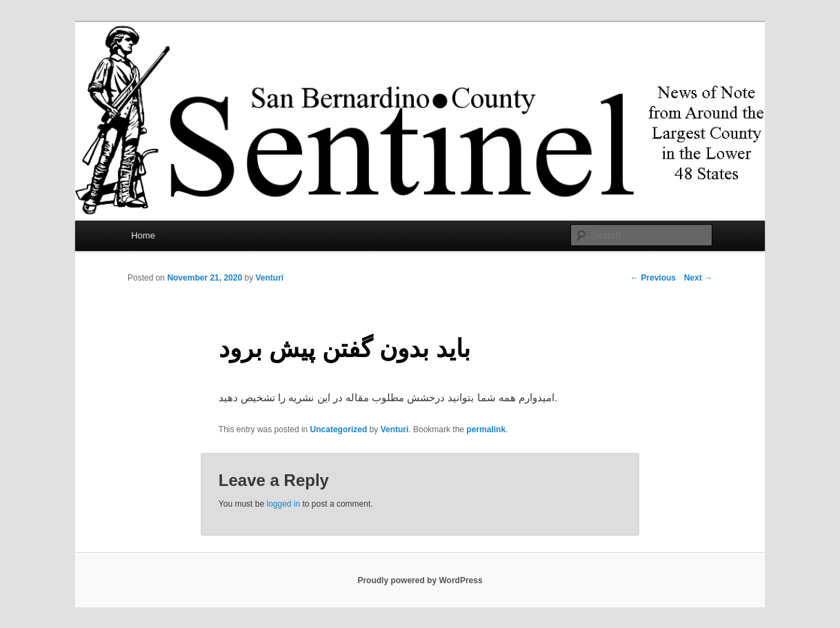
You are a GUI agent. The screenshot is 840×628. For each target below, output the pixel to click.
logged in (283, 504)
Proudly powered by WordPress (420, 580)
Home (143, 235)
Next (698, 278)
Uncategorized (339, 429)
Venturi (269, 278)
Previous (653, 278)
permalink (486, 429)
